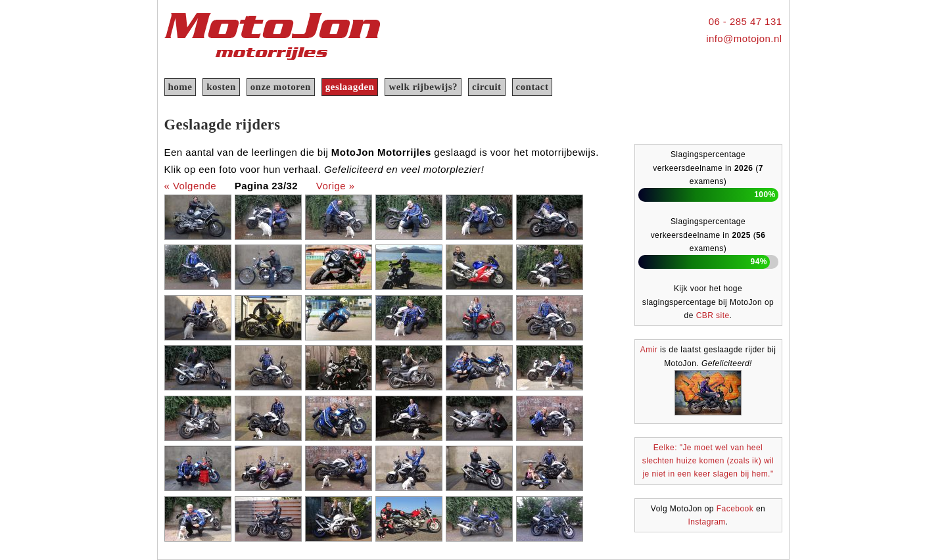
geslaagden (350, 87)
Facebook (735, 509)
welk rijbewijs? (423, 87)
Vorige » (336, 186)
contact (532, 87)
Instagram (706, 522)
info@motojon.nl (744, 38)
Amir (649, 350)
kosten (221, 87)
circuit (487, 87)
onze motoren (281, 87)
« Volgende (191, 186)
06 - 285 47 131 (745, 21)
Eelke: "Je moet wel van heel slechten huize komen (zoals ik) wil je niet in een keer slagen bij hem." (708, 461)
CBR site (713, 315)
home (180, 87)
